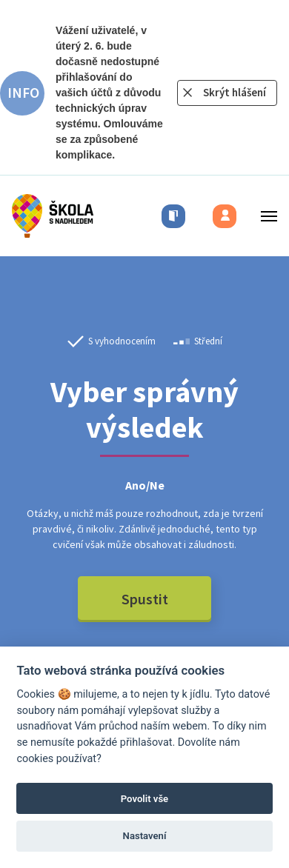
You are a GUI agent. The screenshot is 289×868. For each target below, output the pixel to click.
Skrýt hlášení (235, 92)
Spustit (145, 599)
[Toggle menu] (265, 216)
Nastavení (145, 836)
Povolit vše (144, 799)
